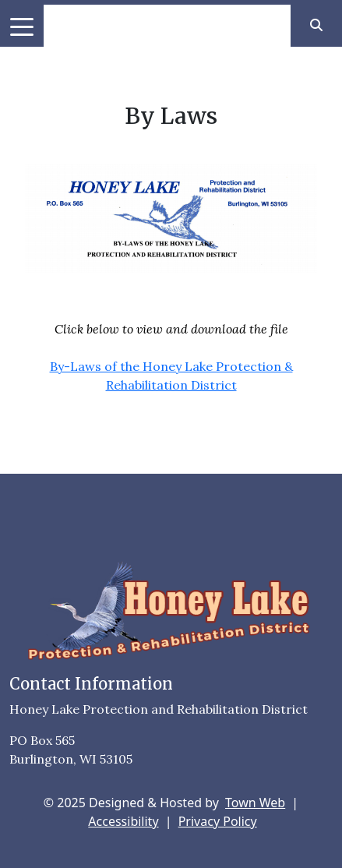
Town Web (255, 803)
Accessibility (123, 821)
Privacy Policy (218, 821)
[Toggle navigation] (22, 26)
